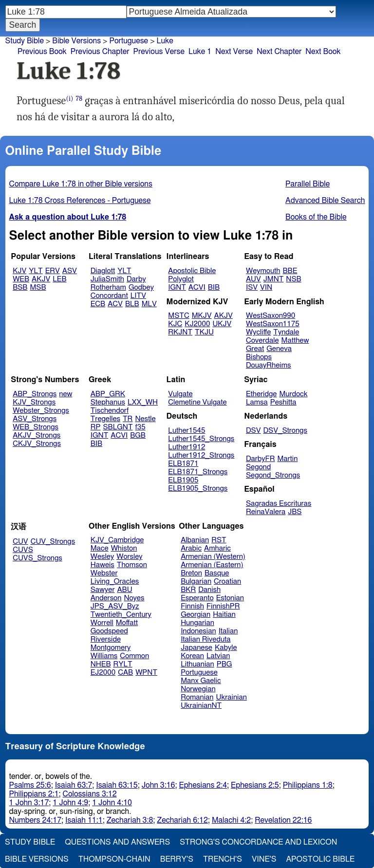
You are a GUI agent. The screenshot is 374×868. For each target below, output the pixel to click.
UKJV (222, 324)
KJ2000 (197, 324)
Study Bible (25, 41)
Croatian (227, 582)
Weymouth (263, 271)
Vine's (264, 859)
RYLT (122, 664)
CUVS (23, 550)
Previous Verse (159, 52)
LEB (59, 279)
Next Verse (234, 52)
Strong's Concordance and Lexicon (258, 842)
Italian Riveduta (206, 639)
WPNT (146, 673)
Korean (192, 656)
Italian (228, 631)
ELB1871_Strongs (198, 472)
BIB (214, 287)
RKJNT (180, 332)
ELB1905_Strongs (198, 489)
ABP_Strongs (35, 394)
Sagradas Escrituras (279, 504)
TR (128, 419)
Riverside (106, 639)
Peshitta (283, 402)
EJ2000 (103, 673)
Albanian (195, 540)
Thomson (132, 565)
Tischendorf (110, 411)
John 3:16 (159, 785)
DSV (253, 431)
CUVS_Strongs (37, 558)
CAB (125, 673)
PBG (224, 664)
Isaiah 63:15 (117, 785)
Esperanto (197, 598)
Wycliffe (258, 332)
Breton (191, 573)
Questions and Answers (117, 842)
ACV (115, 304)
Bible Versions (76, 41)
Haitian (224, 615)
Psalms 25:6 (30, 785)
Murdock (293, 394)
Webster (104, 573)
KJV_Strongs (34, 402)
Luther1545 (187, 431)
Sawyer (103, 590)
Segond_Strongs (273, 475)
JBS (295, 512)
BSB (20, 287)
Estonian (230, 598)
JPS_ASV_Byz (115, 606)
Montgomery (111, 648)
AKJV (41, 279)
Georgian (196, 615)
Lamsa (257, 402)
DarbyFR (261, 459)
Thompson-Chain (114, 859)
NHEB (101, 664)
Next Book (323, 52)
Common (134, 656)
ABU (124, 590)
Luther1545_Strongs (201, 439)
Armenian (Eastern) (212, 565)
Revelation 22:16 (283, 820)
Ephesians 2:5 (255, 785)
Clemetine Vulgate (197, 402)
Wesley (102, 557)
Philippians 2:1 (34, 794)
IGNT (177, 287)
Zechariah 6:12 (182, 820)
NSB (293, 279)
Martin (287, 459)
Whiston (124, 548)
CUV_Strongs (53, 542)
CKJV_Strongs (37, 444)
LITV (138, 296)
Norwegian (198, 689)
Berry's (177, 859)
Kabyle (226, 648)
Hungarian (197, 623)
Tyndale (286, 332)
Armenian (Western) (213, 557)
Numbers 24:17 (36, 820)
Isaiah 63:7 (74, 785)
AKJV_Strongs (37, 435)
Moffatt (127, 623)
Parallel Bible (308, 184)
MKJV (202, 316)
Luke (165, 41)
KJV (19, 271)
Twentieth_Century (121, 615)
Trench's (223, 859)
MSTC (178, 316)
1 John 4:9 (70, 803)
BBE (290, 271)
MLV (149, 304)
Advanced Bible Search (325, 201)
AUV (253, 279)
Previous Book (42, 52)
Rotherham (108, 287)
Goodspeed (109, 631)
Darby (136, 279)
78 (79, 99)
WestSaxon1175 (273, 324)
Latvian (218, 656)
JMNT (274, 279)
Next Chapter (279, 52)
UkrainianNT (201, 706)
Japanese (196, 648)
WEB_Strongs (36, 427)
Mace (100, 548)
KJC (175, 324)
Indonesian (198, 631)
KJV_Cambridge (117, 540)
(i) (69, 99)
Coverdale (262, 341)
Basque (217, 573)
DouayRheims (269, 365)
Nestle (145, 419)
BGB (138, 435)
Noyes (134, 598)
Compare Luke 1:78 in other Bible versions (81, 184)
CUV (20, 542)
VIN (266, 287)
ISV (252, 287)
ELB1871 (183, 464)
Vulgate (180, 394)
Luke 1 (200, 52)
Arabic (191, 548)
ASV (70, 271)
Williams (104, 656)
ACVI (197, 287)
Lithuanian (197, 664)
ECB (98, 304)
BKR (188, 590)
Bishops (259, 357)
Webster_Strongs (41, 411)
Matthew (295, 341)
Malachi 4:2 (231, 820)
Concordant (109, 296)
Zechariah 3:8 (130, 820)
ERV (53, 271)
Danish (209, 590)
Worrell (102, 623)
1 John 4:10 (112, 803)
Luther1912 (187, 447)
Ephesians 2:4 (203, 785)
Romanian (197, 697)
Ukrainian (232, 697)
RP (96, 427)
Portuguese (129, 41)
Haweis (103, 565)
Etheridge (261, 394)
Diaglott (103, 271)
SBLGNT (118, 427)
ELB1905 (183, 480)
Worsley (129, 557)
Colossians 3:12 (90, 794)
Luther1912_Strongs (201, 455)
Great (255, 349)
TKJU (204, 332)
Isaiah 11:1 (84, 820)
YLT (36, 271)
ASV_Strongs (35, 419)
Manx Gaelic (201, 681)
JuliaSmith (107, 279)
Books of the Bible (316, 217)
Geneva (279, 349)
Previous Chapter (100, 52)
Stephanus (108, 402)
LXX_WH (143, 402)
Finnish (192, 606)
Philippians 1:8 (308, 785)
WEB (21, 279)
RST (219, 540)
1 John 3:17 (29, 803)
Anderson (106, 598)
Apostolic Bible (320, 859)
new (65, 394)
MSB (38, 287)
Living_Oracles (115, 582)
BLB (132, 304)
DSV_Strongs (285, 431)
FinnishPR (223, 606)
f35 (140, 427)
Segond (258, 467)
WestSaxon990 (271, 316)
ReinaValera (266, 512)
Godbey (141, 287)
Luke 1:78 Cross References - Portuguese (80, 201)
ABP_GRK (108, 394)
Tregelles (105, 419)
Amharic (217, 548)
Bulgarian (196, 582)
